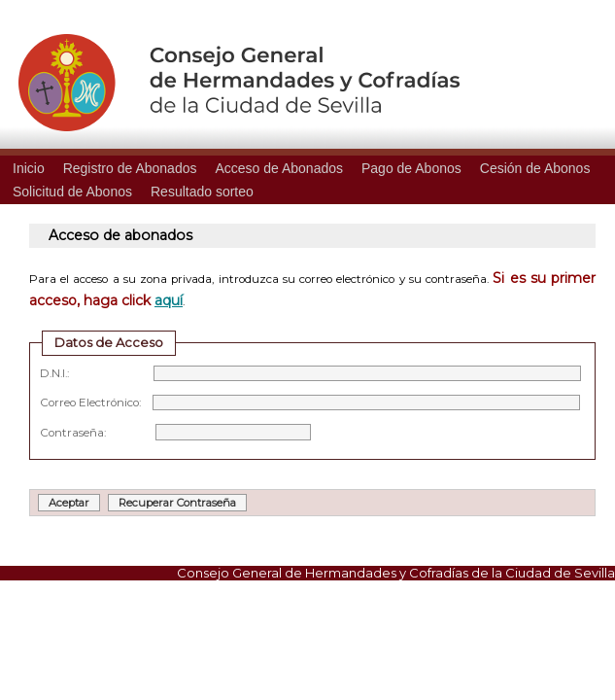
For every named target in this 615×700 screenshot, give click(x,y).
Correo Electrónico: (310, 402)
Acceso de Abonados (279, 168)
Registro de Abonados (130, 168)
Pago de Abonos (411, 168)
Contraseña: (175, 433)
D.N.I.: (310, 373)
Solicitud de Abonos (72, 192)
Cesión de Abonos (535, 168)
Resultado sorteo (202, 192)
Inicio (29, 168)
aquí (169, 300)
